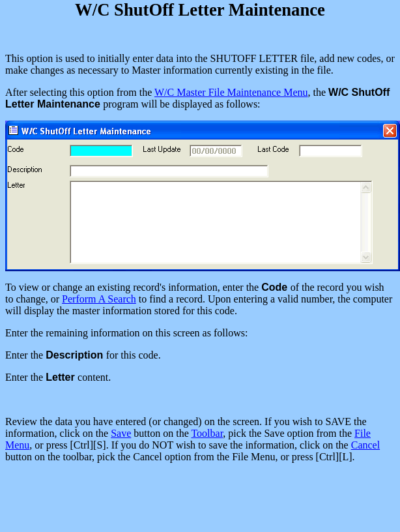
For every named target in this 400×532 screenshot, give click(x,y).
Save (121, 433)
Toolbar (207, 433)
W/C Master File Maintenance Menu (231, 92)
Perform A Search (99, 299)
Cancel (365, 445)
